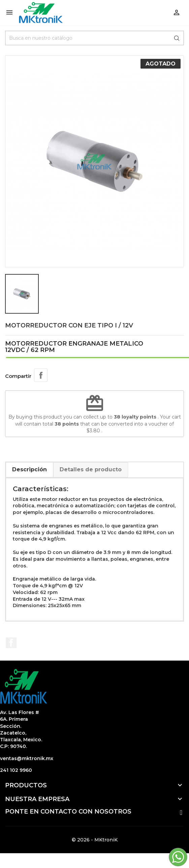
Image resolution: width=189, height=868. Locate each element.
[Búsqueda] (94, 38)
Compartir (41, 375)
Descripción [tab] (29, 469)
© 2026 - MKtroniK (95, 840)
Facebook (11, 643)
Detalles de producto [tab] (91, 469)
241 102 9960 (16, 770)
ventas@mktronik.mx (27, 758)
